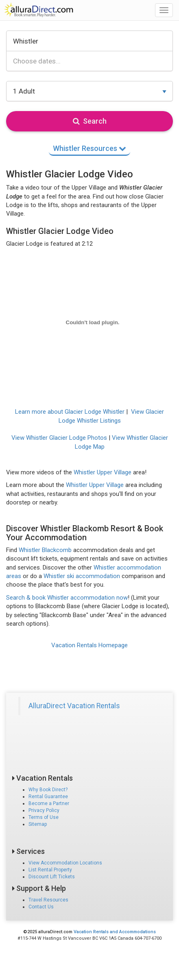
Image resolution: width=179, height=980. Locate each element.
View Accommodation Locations (65, 863)
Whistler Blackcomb (45, 550)
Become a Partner (49, 803)
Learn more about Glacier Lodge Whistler (70, 412)
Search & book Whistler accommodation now (67, 598)
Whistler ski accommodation (82, 576)
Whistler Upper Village (103, 472)
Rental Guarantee (48, 797)
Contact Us (41, 907)
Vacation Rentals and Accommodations (115, 932)
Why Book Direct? (48, 790)
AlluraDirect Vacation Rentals (74, 706)
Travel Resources (48, 900)
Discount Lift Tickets (52, 877)
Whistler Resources (89, 148)
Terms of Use (44, 817)
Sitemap (38, 824)
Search (90, 121)
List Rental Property (50, 870)
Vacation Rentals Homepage (89, 645)
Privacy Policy (44, 810)
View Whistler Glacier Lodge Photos (59, 438)
